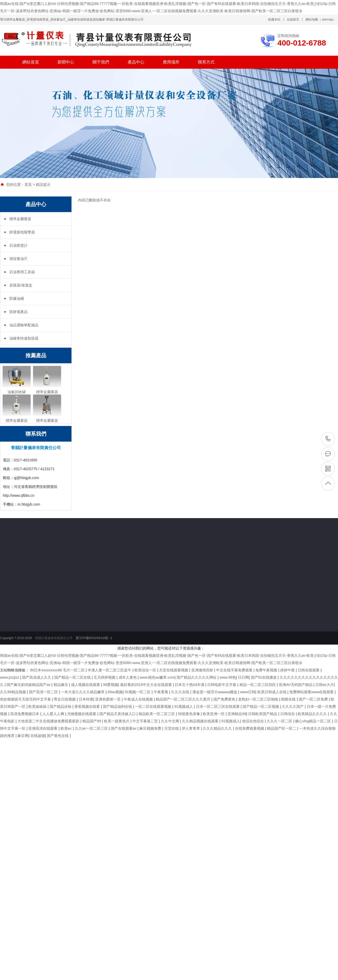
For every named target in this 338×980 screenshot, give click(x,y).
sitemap (327, 20)
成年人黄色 (128, 677)
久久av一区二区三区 (92, 728)
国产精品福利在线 (118, 707)
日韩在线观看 (309, 670)
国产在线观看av (124, 728)
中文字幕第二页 (146, 721)
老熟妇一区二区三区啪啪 (259, 699)
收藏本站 (274, 20)
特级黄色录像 (190, 714)
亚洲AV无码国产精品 (296, 685)
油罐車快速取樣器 (24, 338)
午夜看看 (161, 692)
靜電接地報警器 (22, 232)
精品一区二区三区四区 (258, 685)
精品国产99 (92, 721)
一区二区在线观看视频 (154, 707)
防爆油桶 (17, 298)
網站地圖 (312, 20)
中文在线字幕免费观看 (235, 670)
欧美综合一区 (146, 670)
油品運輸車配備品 (24, 325)
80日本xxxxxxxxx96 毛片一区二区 (58, 670)
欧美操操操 (38, 707)
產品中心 (136, 62)
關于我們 (101, 62)
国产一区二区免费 (314, 699)
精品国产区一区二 (282, 728)
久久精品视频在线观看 (201, 721)
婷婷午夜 (288, 670)
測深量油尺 (18, 259)
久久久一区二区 (280, 721)
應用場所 (171, 62)
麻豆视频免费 (151, 728)
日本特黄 (86, 699)
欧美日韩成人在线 (272, 692)
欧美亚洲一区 (214, 714)
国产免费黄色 (225, 699)
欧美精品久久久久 (313, 714)
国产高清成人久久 (37, 677)
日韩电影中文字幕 (222, 685)
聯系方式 (206, 62)
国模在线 (289, 699)
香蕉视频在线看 (88, 707)
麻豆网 (23, 736)
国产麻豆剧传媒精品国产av (29, 685)
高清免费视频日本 (25, 714)
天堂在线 (172, 728)
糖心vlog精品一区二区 (314, 721)
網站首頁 (31, 62)
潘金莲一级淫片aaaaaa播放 (215, 692)
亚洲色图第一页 (108, 699)
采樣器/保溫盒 (21, 285)
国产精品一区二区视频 (261, 707)
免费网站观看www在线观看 (312, 692)
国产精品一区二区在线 (73, 677)
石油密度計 (18, 245)
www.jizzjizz (10, 677)
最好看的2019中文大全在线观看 (147, 685)
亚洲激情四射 (203, 670)
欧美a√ (67, 728)
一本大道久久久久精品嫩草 (83, 692)
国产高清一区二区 (44, 692)
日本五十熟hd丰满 (190, 685)
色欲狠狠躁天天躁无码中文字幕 (26, 699)
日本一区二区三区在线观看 (218, 707)
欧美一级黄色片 (117, 721)
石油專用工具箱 (22, 272)
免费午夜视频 (267, 670)
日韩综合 (288, 714)
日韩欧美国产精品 (263, 714)
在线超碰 (38, 736)
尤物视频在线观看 (82, 714)
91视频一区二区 (138, 692)
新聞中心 (66, 62)
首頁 (28, 184)
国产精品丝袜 (61, 707)
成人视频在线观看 (86, 685)
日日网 (243, 677)
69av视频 (115, 692)
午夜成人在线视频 (139, 699)
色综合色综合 (253, 721)
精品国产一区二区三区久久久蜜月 (184, 699)
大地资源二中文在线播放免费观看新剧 (49, 721)
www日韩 (248, 692)
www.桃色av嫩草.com (157, 677)
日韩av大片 (325, 685)
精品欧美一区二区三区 (157, 714)
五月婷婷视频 (105, 677)
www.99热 (228, 677)
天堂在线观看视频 (174, 670)
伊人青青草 (191, 728)
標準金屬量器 (20, 219)
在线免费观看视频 (250, 728)
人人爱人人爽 (54, 714)
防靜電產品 (18, 312)
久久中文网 (171, 721)
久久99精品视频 (13, 692)
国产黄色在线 (58, 736)
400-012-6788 (328, 439)
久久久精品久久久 (218, 728)
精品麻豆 (61, 685)
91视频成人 (184, 707)
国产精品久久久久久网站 (197, 677)
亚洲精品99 (237, 714)
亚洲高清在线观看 (43, 728)
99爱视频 (110, 685)
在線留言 (293, 20)
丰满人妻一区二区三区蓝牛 (110, 670)
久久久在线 (181, 692)
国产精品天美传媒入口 (118, 714)
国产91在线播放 (264, 677)
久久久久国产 (293, 707)
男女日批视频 (65, 699)
